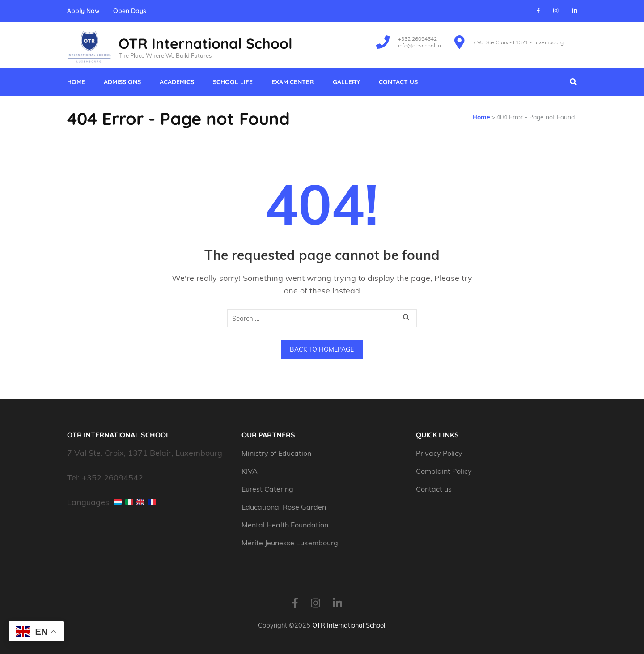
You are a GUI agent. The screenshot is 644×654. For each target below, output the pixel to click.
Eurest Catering (267, 489)
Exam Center (293, 82)
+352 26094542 (417, 39)
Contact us (398, 82)
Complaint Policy (444, 471)
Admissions (122, 82)
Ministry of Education (277, 453)
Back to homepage (322, 349)
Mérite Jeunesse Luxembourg (290, 543)
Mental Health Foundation (285, 525)
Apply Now (83, 11)
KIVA (250, 471)
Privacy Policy (439, 453)
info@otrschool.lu (419, 45)
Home (76, 82)
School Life (233, 82)
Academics (177, 82)
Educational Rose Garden (284, 507)
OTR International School (205, 43)
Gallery (346, 82)
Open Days (130, 11)
